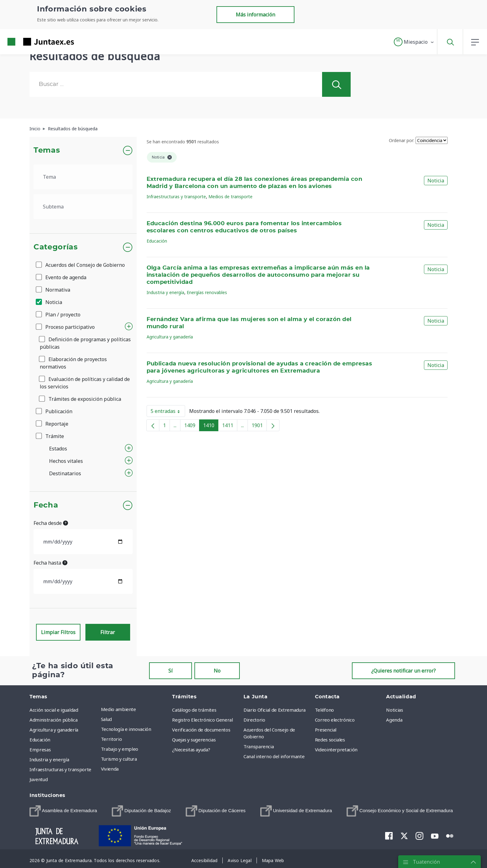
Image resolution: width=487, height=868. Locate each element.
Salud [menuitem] (106, 719)
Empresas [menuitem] (40, 749)
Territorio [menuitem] (112, 739)
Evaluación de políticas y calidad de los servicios (85, 383)
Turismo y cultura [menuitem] (119, 759)
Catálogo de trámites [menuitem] (194, 710)
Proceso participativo (66, 327)
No (217, 671)
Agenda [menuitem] (394, 720)
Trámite (50, 436)
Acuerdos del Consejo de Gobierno (81, 265)
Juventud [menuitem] (39, 779)
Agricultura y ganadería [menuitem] (54, 730)
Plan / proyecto (59, 315)
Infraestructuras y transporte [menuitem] (60, 769)
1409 (192, 427)
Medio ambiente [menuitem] (118, 709)
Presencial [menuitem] (326, 730)
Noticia (49, 302)
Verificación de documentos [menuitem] (201, 730)
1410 (211, 427)
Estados (58, 449)
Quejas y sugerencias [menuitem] (194, 740)
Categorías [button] (56, 247)
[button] (414, 42)
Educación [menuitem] (40, 740)
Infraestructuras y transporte (176, 197)
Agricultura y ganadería (170, 337)
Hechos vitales (66, 461)
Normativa (53, 290)
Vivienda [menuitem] (110, 769)
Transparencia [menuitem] (259, 746)
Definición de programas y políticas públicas (85, 343)
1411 (230, 427)
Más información (255, 15)
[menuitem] (63, 811)
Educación (157, 241)
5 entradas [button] (168, 412)
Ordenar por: (402, 140)
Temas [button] (47, 150)
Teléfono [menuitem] (324, 710)
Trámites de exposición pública (80, 399)
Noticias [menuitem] (394, 710)
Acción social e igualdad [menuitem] (54, 710)
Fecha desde (51, 523)
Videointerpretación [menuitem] (336, 749)
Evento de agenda (61, 277)
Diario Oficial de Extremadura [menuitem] (275, 710)
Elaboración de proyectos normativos (73, 363)
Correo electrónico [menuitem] (335, 720)
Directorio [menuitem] (254, 720)
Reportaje (52, 424)
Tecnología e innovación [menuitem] (126, 729)
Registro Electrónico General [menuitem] (202, 720)
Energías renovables (207, 292)
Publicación (55, 411)
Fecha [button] (46, 505)
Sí (171, 671)
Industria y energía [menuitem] (49, 759)
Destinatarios (65, 473)
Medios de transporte (230, 197)
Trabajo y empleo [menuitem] (120, 749)
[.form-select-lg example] (83, 177)
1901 (259, 427)
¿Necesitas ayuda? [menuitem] (191, 749)
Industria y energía (165, 292)
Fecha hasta (50, 563)
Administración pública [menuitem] (53, 720)
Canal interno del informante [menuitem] (274, 756)
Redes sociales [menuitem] (330, 740)
